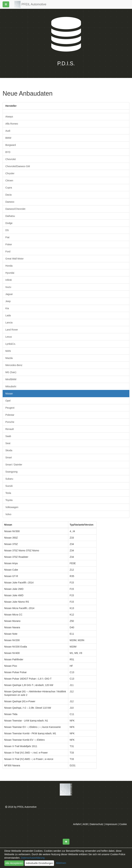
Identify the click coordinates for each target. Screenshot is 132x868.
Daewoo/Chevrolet (15, 209)
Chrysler (10, 173)
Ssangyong (11, 472)
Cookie (123, 824)
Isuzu (8, 287)
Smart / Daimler (14, 465)
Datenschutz (97, 824)
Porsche (10, 422)
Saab (8, 436)
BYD (8, 152)
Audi (8, 131)
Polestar (10, 415)
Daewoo (10, 202)
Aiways (9, 117)
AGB (85, 824)
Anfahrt (77, 824)
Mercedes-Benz (14, 365)
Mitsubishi (11, 386)
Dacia (8, 195)
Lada (8, 315)
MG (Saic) (11, 372)
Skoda (9, 450)
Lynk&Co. (11, 344)
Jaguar (9, 294)
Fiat (7, 237)
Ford (8, 252)
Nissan (9, 394)
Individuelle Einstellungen (39, 863)
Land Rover (12, 330)
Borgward (11, 145)
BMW (8, 138)
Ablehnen (61, 863)
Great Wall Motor (14, 259)
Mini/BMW (11, 379)
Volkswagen (12, 507)
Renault (10, 429)
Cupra (9, 188)
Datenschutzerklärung (32, 858)
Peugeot (10, 408)
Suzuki (9, 486)
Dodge (9, 223)
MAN (8, 351)
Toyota (9, 500)
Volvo (8, 514)
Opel (8, 401)
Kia (7, 308)
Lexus (9, 337)
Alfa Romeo (12, 124)
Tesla (8, 493)
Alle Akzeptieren (14, 863)
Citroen (9, 180)
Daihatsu (10, 216)
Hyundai (10, 273)
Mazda (9, 358)
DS (7, 230)
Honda (9, 266)
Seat (8, 443)
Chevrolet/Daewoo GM (18, 166)
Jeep (8, 301)
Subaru (9, 479)
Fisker (9, 244)
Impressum (111, 824)
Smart (9, 457)
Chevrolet (11, 159)
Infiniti (9, 280)
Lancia (9, 323)
